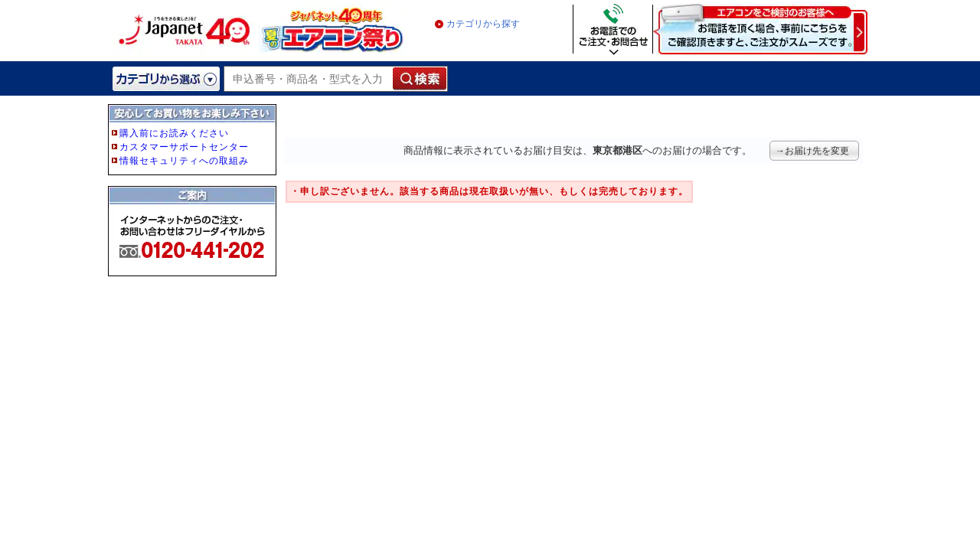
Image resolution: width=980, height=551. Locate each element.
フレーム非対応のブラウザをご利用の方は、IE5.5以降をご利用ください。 (194, 216)
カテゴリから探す (483, 24)
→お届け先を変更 (812, 151)
